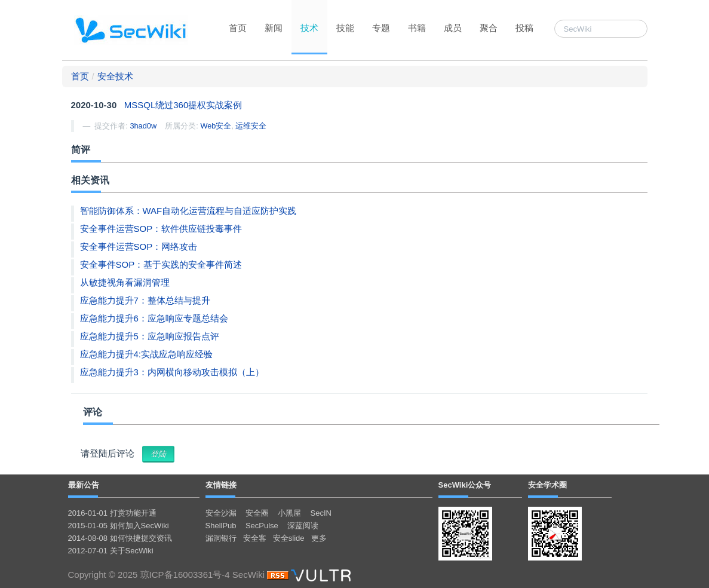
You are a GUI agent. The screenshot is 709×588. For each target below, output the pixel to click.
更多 (319, 538)
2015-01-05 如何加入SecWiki (119, 526)
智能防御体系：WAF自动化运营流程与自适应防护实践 (188, 211)
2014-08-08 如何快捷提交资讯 (120, 538)
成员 (453, 28)
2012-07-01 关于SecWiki (111, 551)
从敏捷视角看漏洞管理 (125, 282)
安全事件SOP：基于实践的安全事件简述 (161, 264)
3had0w (143, 126)
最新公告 (84, 485)
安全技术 (115, 76)
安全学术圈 (547, 485)
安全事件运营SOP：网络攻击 (139, 246)
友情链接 (221, 485)
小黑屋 (289, 513)
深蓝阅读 (303, 526)
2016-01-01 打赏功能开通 (112, 513)
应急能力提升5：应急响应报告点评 (150, 336)
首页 (238, 28)
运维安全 (251, 126)
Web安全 (216, 126)
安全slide (289, 538)
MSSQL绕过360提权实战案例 (183, 105)
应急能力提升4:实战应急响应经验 (147, 354)
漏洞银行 (221, 538)
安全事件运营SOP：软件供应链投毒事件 (161, 229)
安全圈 (257, 513)
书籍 (417, 28)
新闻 (274, 28)
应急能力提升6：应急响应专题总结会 (154, 318)
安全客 (255, 538)
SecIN (321, 513)
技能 (345, 28)
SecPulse (262, 526)
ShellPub (221, 526)
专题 (381, 28)
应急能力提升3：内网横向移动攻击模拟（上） (172, 372)
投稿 (524, 28)
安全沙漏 (221, 513)
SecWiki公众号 (465, 485)
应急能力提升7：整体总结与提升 (145, 300)
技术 (309, 28)
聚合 (489, 28)
